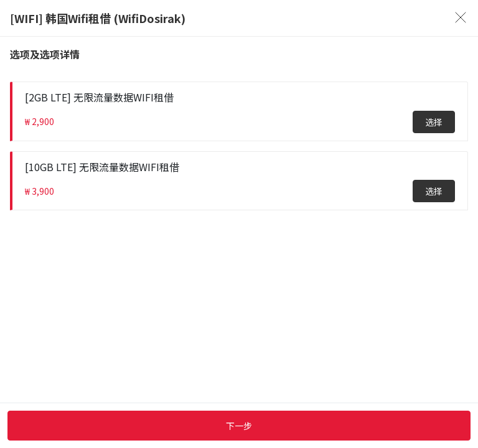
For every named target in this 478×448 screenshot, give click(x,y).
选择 (434, 122)
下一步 (239, 426)
